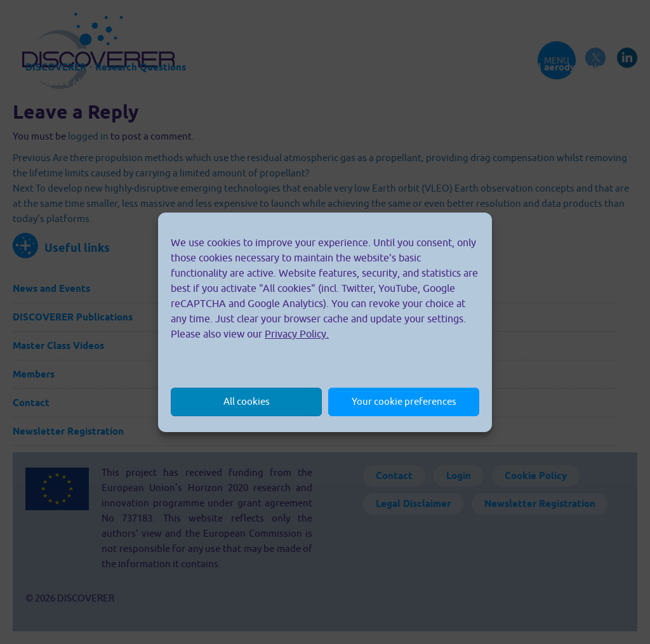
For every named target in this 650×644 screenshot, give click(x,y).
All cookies (247, 401)
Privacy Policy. (297, 334)
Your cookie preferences (404, 401)
